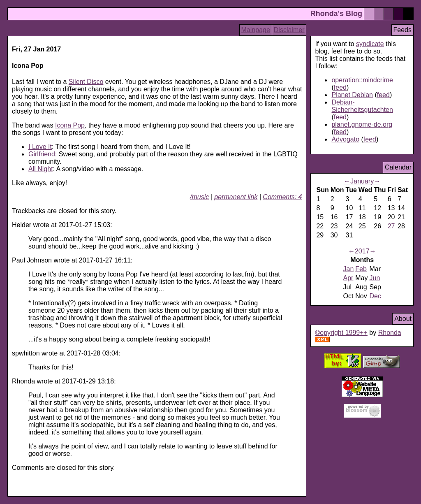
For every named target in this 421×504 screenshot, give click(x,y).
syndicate (370, 44)
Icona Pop (70, 125)
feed (340, 87)
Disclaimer (289, 30)
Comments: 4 (282, 197)
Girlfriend (42, 154)
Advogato (345, 139)
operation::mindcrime (362, 80)
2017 (362, 251)
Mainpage (256, 30)
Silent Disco (86, 82)
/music (199, 197)
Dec (375, 296)
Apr (348, 278)
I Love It (40, 147)
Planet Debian (352, 95)
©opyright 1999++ (341, 333)
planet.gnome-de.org (362, 124)
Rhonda (390, 333)
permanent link (236, 197)
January (362, 181)
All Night (41, 169)
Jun (375, 278)
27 (391, 226)
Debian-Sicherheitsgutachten (362, 106)
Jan (348, 269)
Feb (361, 269)
